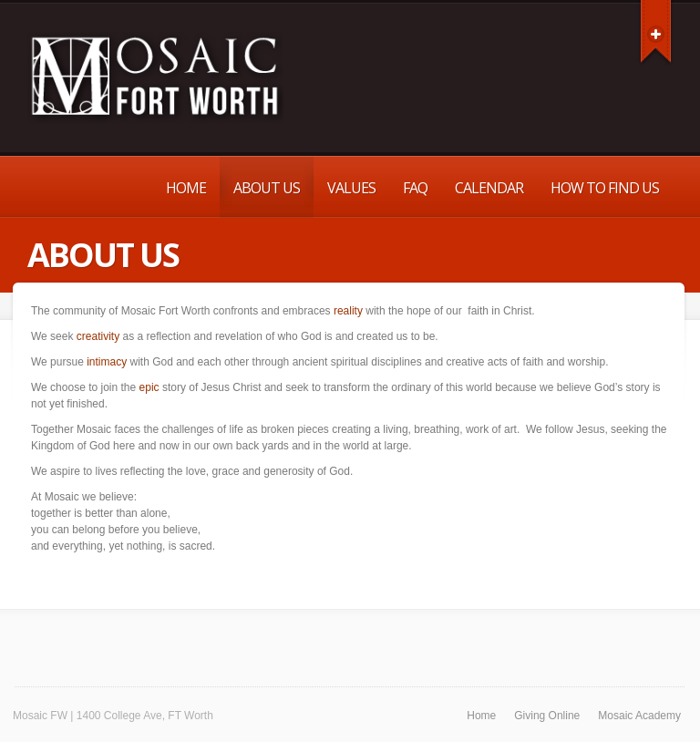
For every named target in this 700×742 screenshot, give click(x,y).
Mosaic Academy (639, 716)
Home (186, 188)
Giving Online (547, 716)
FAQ (415, 188)
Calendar (489, 188)
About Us (267, 188)
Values (351, 188)
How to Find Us (605, 188)
